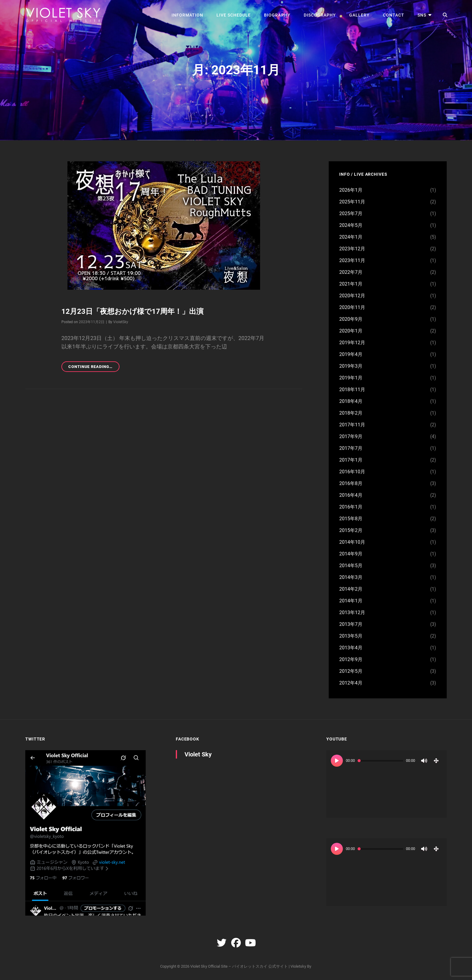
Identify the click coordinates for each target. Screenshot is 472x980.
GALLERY (359, 15)
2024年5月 (351, 225)
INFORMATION (187, 15)
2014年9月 (351, 554)
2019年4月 (351, 354)
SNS (422, 15)
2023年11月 (352, 260)
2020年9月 (351, 319)
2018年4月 (351, 401)
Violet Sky (198, 754)
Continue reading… (94, 368)
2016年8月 (351, 483)
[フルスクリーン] (436, 761)
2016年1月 (351, 507)
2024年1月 (351, 237)
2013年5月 (351, 636)
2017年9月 (351, 436)
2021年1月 (351, 284)
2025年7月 (351, 213)
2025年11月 (352, 202)
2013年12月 (352, 612)
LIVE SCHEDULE (234, 15)
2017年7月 (351, 448)
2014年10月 (352, 542)
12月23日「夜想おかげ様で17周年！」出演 (132, 311)
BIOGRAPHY (277, 15)
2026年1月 (351, 190)
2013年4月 (351, 648)
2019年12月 (352, 343)
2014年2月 (351, 589)
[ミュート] (424, 761)
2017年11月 (352, 425)
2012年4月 (351, 683)
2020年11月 (352, 307)
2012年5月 (351, 671)
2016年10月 (352, 472)
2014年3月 (351, 577)
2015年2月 (351, 530)
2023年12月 (352, 249)
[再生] (337, 761)
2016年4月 (351, 495)
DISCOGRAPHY (320, 15)
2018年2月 (351, 413)
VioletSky (121, 322)
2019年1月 (351, 378)
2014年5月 (351, 566)
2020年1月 (351, 331)
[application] (387, 784)
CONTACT (394, 15)
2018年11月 (352, 390)
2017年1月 (351, 460)
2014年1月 (351, 601)
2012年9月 (351, 659)
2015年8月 (351, 519)
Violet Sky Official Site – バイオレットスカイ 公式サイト (239, 966)
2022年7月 (351, 272)
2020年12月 (352, 296)
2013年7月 (351, 624)
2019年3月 (351, 366)
